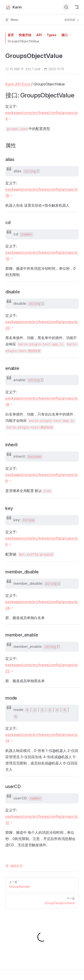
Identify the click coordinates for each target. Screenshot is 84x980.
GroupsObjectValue (23, 41)
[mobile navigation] (77, 7)
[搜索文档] (66, 7)
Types (52, 35)
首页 (11, 35)
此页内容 (72, 20)
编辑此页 (14, 866)
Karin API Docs (18, 84)
